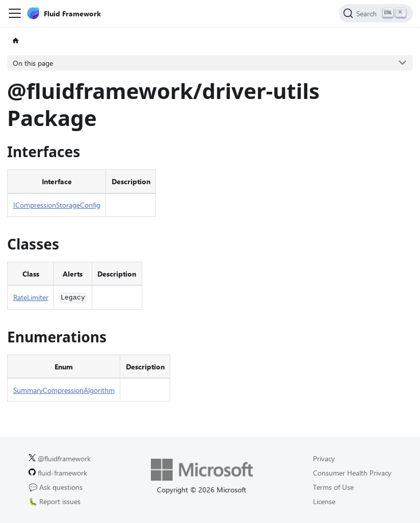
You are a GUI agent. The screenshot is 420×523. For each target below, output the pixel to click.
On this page (33, 63)
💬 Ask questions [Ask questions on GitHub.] (56, 487)
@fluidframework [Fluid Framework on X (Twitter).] (60, 458)
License (324, 501)
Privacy (324, 458)
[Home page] (16, 41)
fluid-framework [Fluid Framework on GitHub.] (58, 473)
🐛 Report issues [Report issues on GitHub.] (55, 501)
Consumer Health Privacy (352, 473)
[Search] (376, 13)
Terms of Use (333, 487)
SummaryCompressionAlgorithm (64, 390)
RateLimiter (31, 297)
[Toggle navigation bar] (15, 13)
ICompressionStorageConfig (57, 205)
